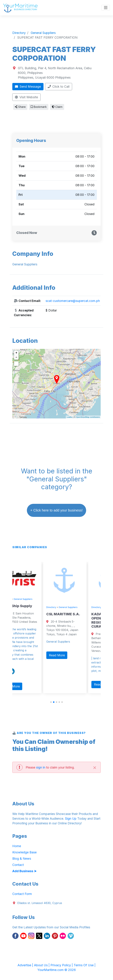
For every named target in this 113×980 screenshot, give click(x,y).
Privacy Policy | (62, 965)
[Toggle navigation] (106, 8)
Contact (18, 865)
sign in (41, 767)
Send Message (28, 87)
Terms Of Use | (85, 965)
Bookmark (39, 107)
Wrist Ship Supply (30, 606)
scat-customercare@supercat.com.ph (73, 301)
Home (17, 846)
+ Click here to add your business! (56, 510)
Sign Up (71, 819)
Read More (25, 686)
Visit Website (27, 97)
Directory (20, 599)
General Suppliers (37, 599)
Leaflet (70, 417)
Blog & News (22, 859)
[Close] (95, 767)
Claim (57, 107)
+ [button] (16, 353)
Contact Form (22, 894)
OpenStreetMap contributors (88, 417)
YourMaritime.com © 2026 (57, 970)
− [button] (16, 357)
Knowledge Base (24, 852)
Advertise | (26, 965)
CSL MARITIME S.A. (77, 614)
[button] (51, 702)
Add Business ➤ (24, 871)
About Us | (42, 965)
